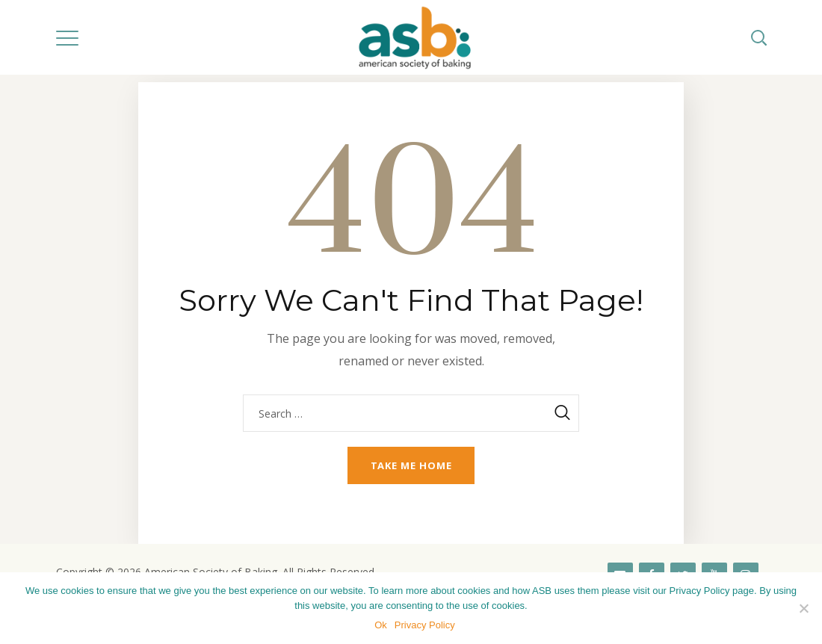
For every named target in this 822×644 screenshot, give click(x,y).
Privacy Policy (425, 625)
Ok (381, 625)
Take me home (411, 465)
